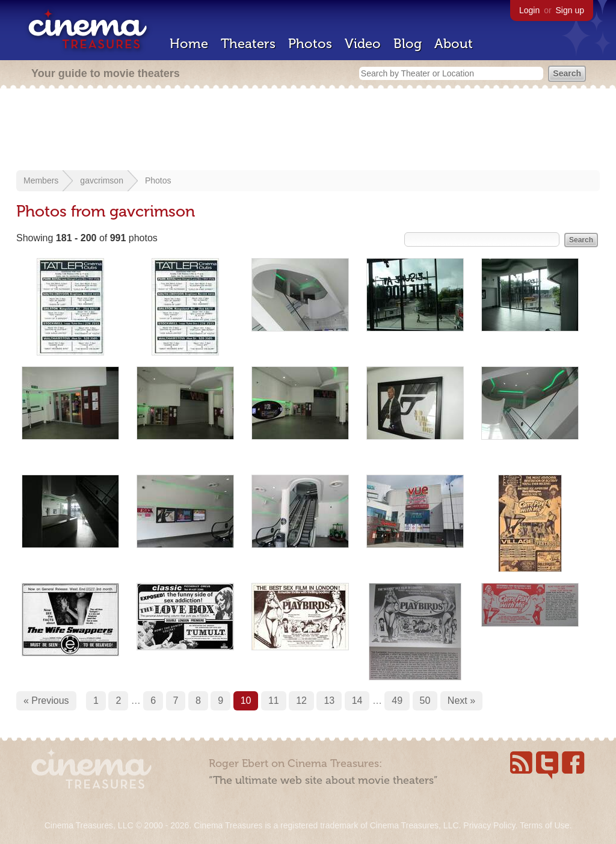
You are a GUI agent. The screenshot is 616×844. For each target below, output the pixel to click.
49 (397, 701)
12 (301, 701)
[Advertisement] (308, 131)
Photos (310, 44)
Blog (408, 44)
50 (425, 701)
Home (189, 44)
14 (357, 701)
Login (529, 10)
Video (363, 44)
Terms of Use (544, 825)
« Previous (46, 701)
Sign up (570, 10)
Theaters (248, 44)
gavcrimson (102, 180)
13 (329, 701)
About (454, 44)
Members (41, 180)
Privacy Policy (489, 825)
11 (274, 701)
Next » (461, 701)
